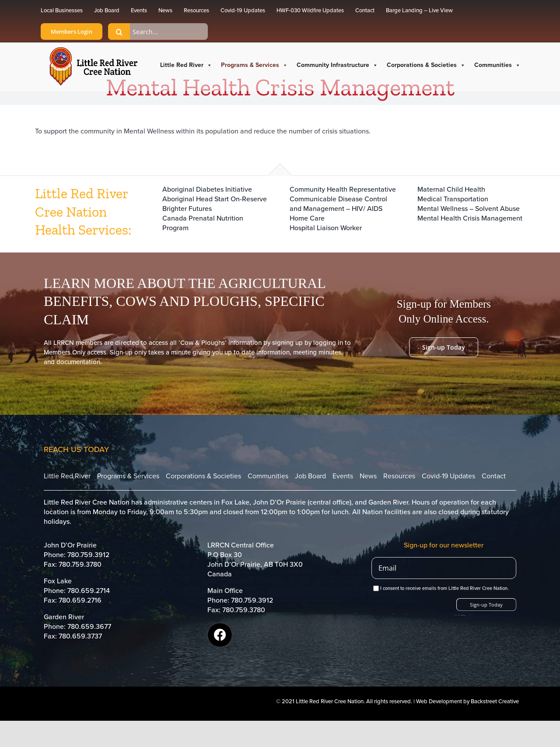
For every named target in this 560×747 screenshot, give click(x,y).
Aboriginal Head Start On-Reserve (215, 199)
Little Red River (186, 65)
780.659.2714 (89, 591)
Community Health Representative (343, 189)
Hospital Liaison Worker (326, 228)
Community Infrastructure (337, 65)
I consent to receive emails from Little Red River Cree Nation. (441, 588)
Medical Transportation (453, 199)
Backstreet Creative (495, 701)
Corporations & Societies (426, 65)
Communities (497, 65)
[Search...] (158, 32)
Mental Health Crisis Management (470, 218)
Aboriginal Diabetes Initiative (207, 189)
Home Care (307, 218)
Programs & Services (254, 65)
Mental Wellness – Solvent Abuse (469, 209)
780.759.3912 (88, 555)
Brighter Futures (187, 209)
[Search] (119, 32)
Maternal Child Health (451, 189)
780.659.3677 (89, 627)
